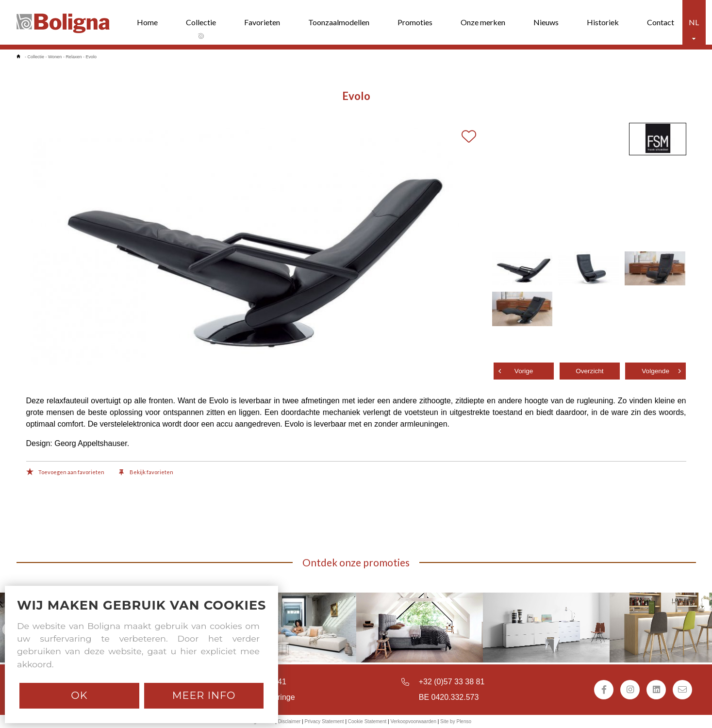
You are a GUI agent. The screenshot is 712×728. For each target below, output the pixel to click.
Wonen (55, 57)
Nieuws (546, 22)
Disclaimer (290, 721)
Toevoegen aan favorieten (65, 473)
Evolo (91, 57)
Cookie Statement (367, 721)
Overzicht (589, 371)
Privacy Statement (324, 721)
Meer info (204, 695)
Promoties (415, 22)
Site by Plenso (456, 721)
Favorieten (262, 22)
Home (147, 22)
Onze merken (483, 22)
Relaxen (74, 57)
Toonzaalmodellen (339, 22)
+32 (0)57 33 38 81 (452, 682)
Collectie (201, 22)
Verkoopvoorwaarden (413, 721)
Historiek (603, 22)
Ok (79, 695)
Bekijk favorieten (146, 473)
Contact (661, 22)
